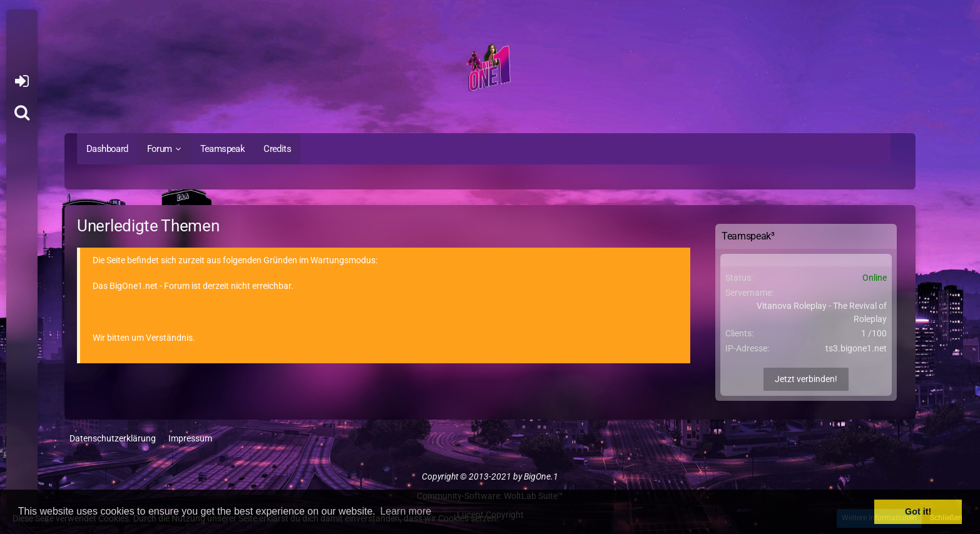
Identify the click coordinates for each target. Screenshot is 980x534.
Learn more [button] (406, 511)
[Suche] (22, 113)
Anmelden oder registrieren (22, 81)
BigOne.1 (541, 476)
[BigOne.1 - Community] (490, 70)
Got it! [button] (918, 511)
